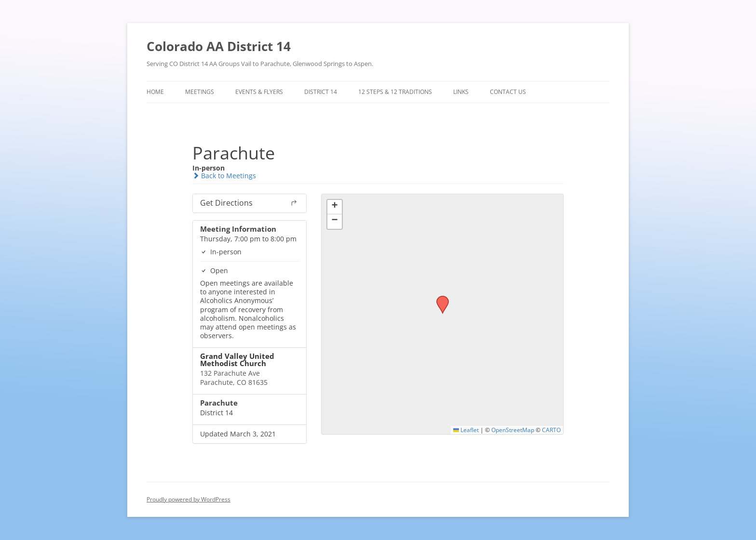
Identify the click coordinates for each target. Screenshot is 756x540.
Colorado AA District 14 (219, 46)
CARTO (551, 430)
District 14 (321, 92)
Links (461, 92)
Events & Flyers (259, 92)
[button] (439, 299)
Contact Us (508, 92)
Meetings (200, 92)
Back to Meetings (224, 176)
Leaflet (466, 430)
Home (155, 92)
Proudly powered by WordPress (189, 499)
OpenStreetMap (513, 430)
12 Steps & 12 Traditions (395, 92)
